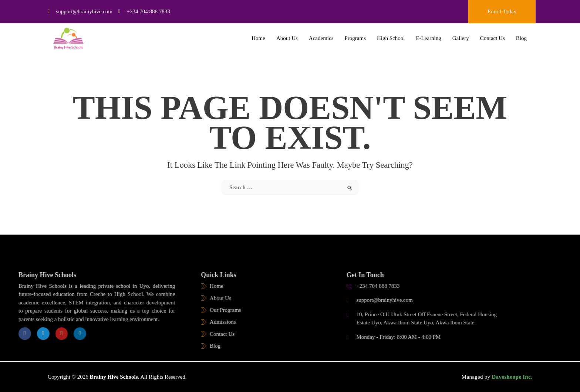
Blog (521, 35)
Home (258, 35)
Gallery (461, 35)
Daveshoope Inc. (511, 377)
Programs (355, 35)
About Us (287, 35)
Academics (321, 35)
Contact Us (493, 35)
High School (391, 35)
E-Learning (428, 35)
